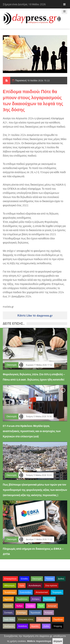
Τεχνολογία (35, 613)
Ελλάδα (24, 579)
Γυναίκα (30, 606)
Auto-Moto (9, 619)
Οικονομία (12, 365)
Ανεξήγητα (9, 626)
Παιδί (41, 606)
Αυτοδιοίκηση (35, 585)
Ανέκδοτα (23, 626)
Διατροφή (52, 606)
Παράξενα (58, 619)
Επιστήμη (22, 613)
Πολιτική (50, 579)
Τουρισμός (57, 592)
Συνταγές (8, 613)
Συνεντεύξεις (26, 592)
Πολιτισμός (49, 599)
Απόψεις (36, 599)
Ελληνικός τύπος (26, 619)
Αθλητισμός (10, 585)
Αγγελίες (35, 626)
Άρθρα (19, 606)
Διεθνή (61, 579)
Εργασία (8, 606)
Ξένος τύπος (43, 619)
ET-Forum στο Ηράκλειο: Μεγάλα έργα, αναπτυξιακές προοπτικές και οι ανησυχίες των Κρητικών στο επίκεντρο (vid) (32, 431)
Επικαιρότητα (10, 579)
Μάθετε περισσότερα (39, 641)
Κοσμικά (49, 613)
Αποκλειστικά (42, 592)
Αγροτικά (8, 599)
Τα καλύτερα (10, 592)
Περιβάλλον (22, 599)
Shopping (58, 626)
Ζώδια (46, 626)
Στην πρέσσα (51, 585)
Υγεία (22, 585)
